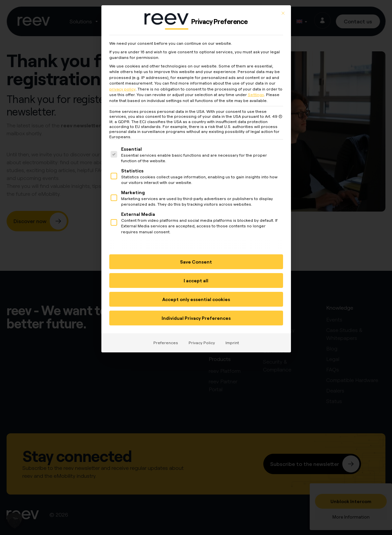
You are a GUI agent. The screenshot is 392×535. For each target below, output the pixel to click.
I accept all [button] (196, 279)
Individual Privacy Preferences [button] (196, 317)
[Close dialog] (283, 12)
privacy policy (122, 87)
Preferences (166, 341)
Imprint (232, 341)
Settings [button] (256, 93)
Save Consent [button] (196, 260)
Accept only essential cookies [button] (196, 298)
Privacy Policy (202, 341)
